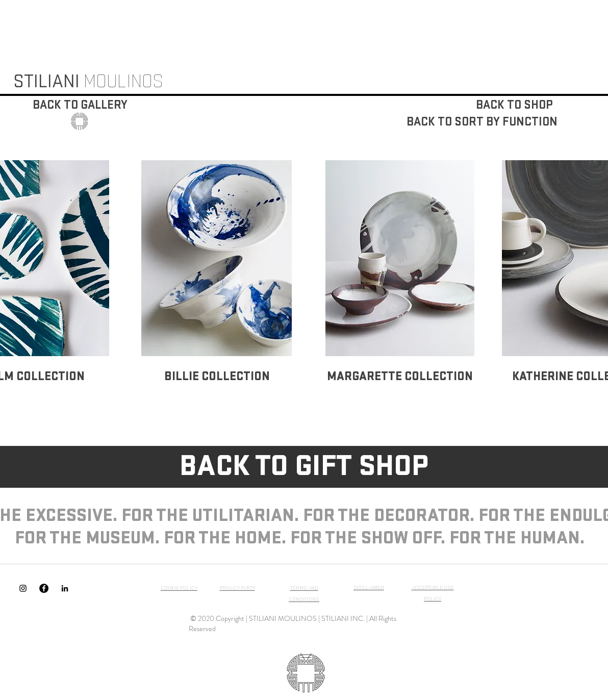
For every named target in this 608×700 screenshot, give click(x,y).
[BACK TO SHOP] (514, 105)
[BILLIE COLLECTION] (217, 377)
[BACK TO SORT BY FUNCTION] (482, 122)
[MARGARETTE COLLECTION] (400, 377)
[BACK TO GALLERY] (80, 105)
